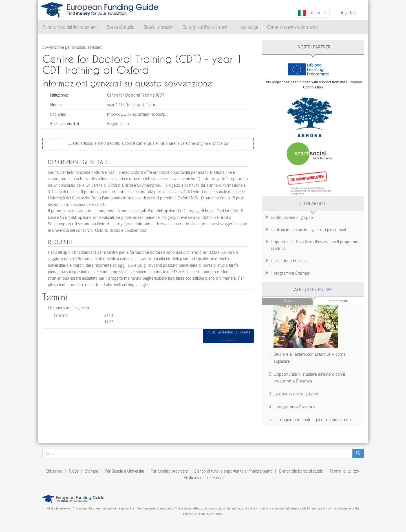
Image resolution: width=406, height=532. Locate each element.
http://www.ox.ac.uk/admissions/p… (138, 114)
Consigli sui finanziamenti (205, 27)
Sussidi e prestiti (158, 27)
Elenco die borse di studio (301, 471)
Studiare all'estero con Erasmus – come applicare (310, 358)
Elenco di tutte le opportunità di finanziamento (233, 471)
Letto (288, 301)
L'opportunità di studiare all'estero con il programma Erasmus (315, 245)
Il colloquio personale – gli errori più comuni (308, 230)
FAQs (74, 471)
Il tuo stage (248, 27)
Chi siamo (54, 471)
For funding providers (169, 471)
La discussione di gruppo (292, 217)
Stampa (92, 471)
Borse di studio (121, 27)
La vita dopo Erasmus (289, 261)
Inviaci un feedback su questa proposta (228, 336)
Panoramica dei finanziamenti (70, 27)
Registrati (349, 13)
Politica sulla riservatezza (204, 478)
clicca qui (220, 143)
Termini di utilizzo (344, 471)
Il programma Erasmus (290, 273)
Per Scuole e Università (124, 471)
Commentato (346, 301)
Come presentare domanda (293, 27)
